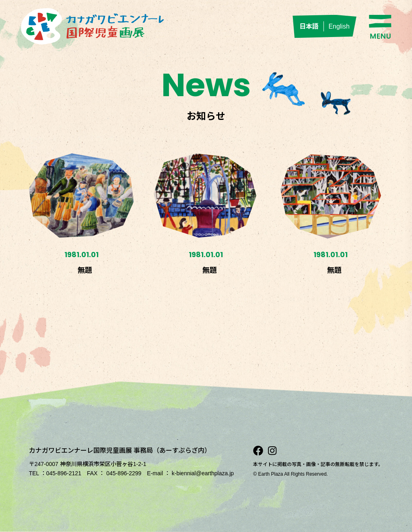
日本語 (309, 26)
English (339, 26)
